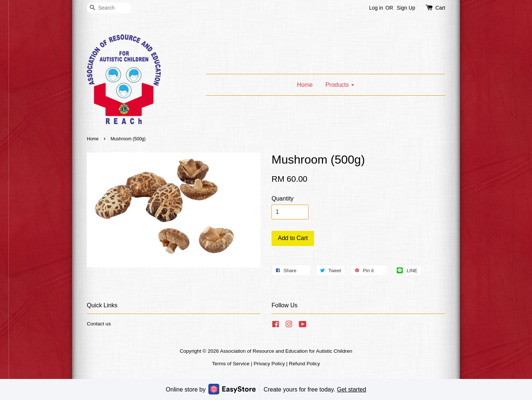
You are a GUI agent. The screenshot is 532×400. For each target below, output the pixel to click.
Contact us (99, 324)
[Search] (109, 8)
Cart (440, 8)
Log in (376, 8)
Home (305, 85)
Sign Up (406, 8)
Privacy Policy (269, 364)
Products (340, 85)
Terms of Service (231, 364)
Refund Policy (304, 364)
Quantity (283, 199)
